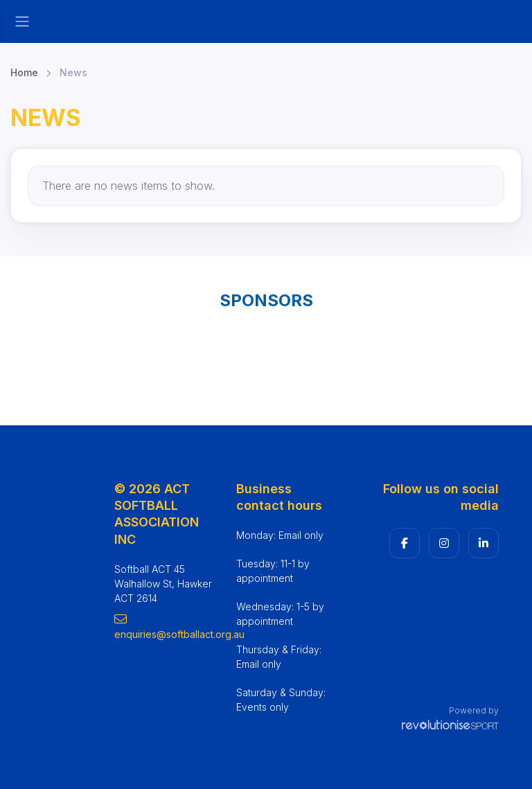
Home (24, 72)
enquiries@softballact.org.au (165, 627)
